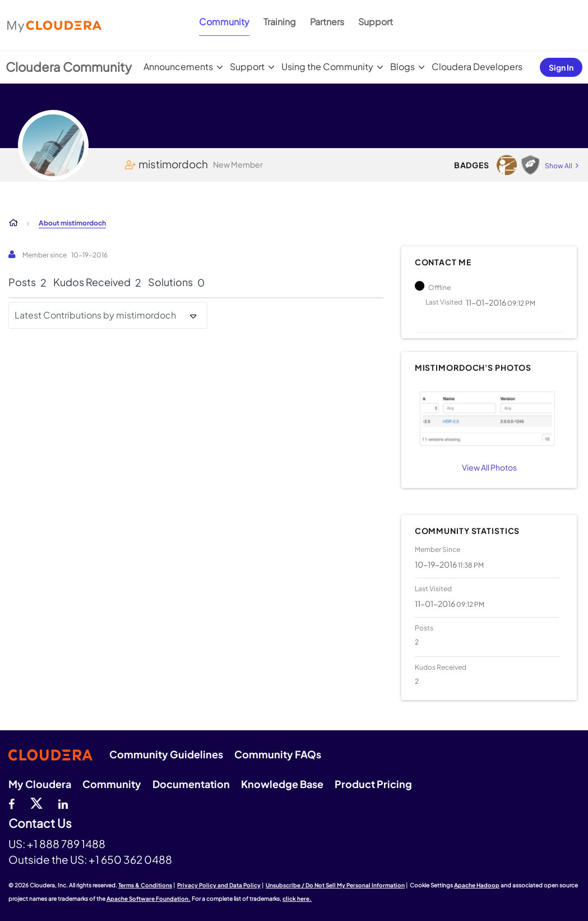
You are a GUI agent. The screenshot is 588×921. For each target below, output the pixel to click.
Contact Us (40, 824)
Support (376, 22)
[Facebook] (11, 803)
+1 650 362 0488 (130, 859)
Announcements (178, 66)
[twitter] (36, 803)
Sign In (561, 67)
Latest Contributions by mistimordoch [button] (95, 315)
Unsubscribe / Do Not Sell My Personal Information (335, 885)
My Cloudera (40, 784)
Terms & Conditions (145, 885)
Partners (327, 22)
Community (224, 22)
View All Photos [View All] (489, 467)
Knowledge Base (282, 784)
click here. (297, 899)
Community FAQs (278, 754)
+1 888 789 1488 (66, 844)
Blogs (402, 66)
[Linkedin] (63, 803)
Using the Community (327, 66)
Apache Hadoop (477, 885)
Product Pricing (373, 784)
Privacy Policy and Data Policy (219, 885)
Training (280, 22)
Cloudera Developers (477, 66)
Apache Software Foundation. (149, 899)
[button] (488, 419)
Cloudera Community (69, 67)
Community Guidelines (166, 754)
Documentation (191, 784)
